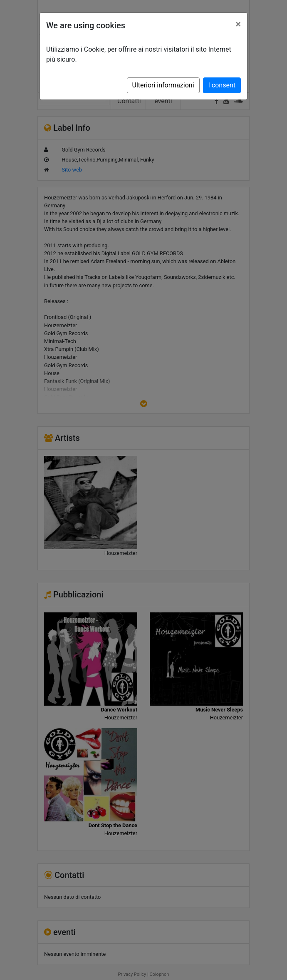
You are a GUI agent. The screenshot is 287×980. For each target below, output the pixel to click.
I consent (222, 85)
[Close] (238, 24)
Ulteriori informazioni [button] (163, 85)
